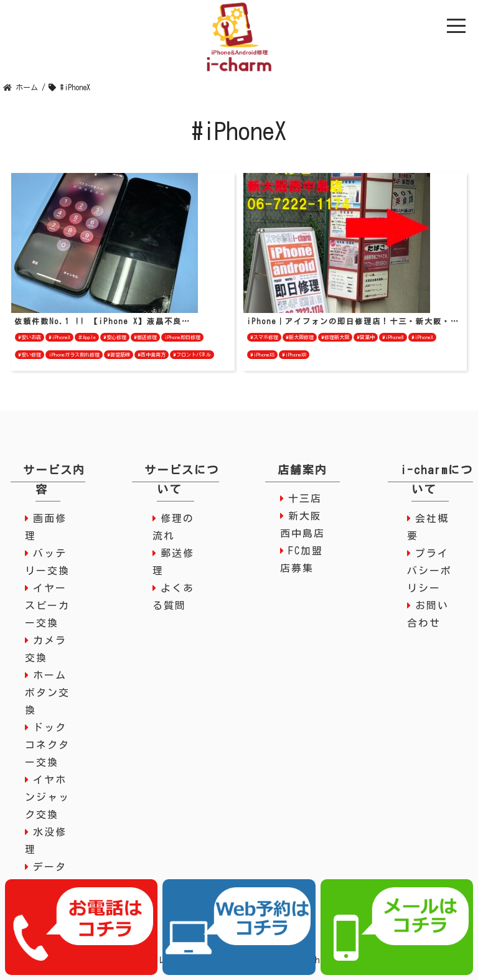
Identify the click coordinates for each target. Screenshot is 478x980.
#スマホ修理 (264, 337)
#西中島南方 (152, 355)
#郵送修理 (145, 337)
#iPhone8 (393, 337)
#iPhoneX (59, 337)
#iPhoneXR (294, 355)
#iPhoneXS (262, 355)
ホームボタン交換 (47, 693)
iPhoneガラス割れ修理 (74, 355)
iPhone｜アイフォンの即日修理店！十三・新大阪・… (353, 321)
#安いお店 (30, 337)
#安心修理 (115, 337)
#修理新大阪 (335, 337)
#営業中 (366, 337)
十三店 (305, 498)
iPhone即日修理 (182, 337)
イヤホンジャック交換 (47, 797)
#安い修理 (30, 355)
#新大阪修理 (300, 337)
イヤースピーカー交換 (47, 605)
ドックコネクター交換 (47, 745)
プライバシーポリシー (429, 571)
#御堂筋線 (119, 355)
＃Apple (87, 337)
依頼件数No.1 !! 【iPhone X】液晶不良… (102, 321)
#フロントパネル (192, 355)
